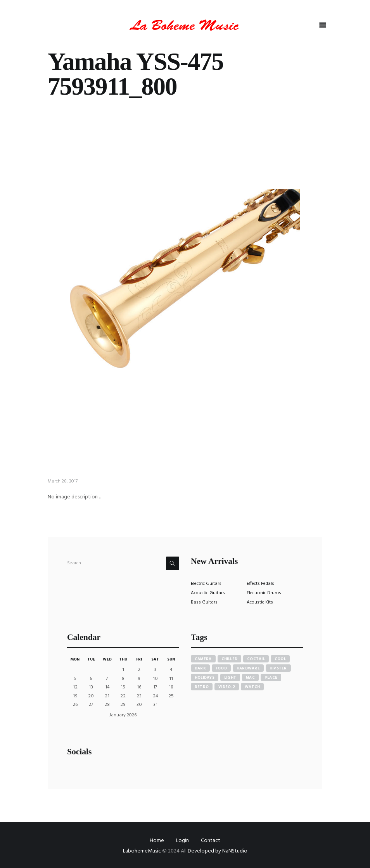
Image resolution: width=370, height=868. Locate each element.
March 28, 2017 (63, 481)
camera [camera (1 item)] (203, 659)
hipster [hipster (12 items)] (278, 668)
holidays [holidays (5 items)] (205, 678)
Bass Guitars (204, 602)
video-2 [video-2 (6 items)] (227, 687)
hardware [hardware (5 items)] (248, 668)
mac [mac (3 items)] (250, 678)
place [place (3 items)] (271, 678)
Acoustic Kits (260, 602)
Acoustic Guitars (208, 593)
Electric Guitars (206, 584)
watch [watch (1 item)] (252, 687)
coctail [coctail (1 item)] (256, 659)
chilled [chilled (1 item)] (230, 659)
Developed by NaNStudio (218, 851)
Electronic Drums (264, 593)
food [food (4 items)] (221, 668)
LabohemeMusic (143, 851)
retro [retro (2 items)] (202, 687)
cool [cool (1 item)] (280, 659)
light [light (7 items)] (230, 678)
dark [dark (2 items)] (200, 668)
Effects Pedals (260, 584)
